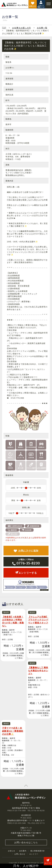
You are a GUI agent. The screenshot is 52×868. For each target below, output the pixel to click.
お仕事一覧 (42, 28)
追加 (26, 551)
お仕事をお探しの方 (22, 28)
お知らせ (12, 851)
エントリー (34, 854)
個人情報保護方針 (38, 851)
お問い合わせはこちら (26, 842)
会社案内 (23, 851)
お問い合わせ (20, 854)
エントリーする (26, 573)
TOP (4, 28)
